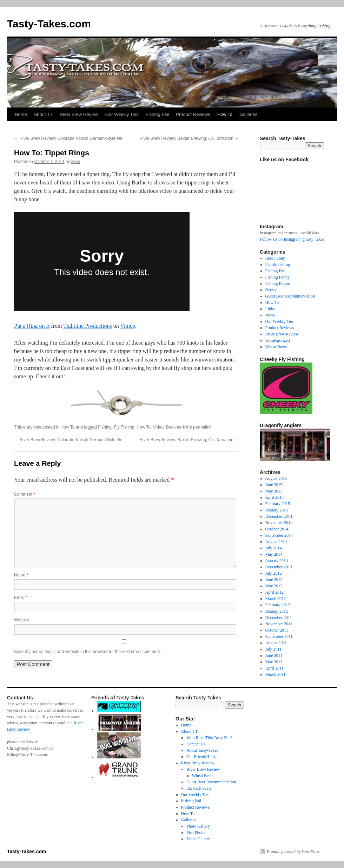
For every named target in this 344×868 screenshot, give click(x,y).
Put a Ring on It (32, 326)
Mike (76, 162)
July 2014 (274, 548)
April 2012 (274, 592)
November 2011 (279, 624)
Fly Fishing (124, 427)
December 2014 (279, 516)
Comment (25, 494)
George (272, 290)
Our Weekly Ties (122, 114)
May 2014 (274, 554)
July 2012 (274, 573)
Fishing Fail (157, 114)
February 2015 (278, 504)
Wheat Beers (276, 347)
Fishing (105, 427)
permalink (202, 427)
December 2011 (279, 618)
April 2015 (274, 497)
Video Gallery (198, 839)
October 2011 (277, 630)
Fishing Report (278, 283)
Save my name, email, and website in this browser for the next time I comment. (88, 652)
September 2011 (279, 637)
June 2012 (274, 580)
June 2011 (274, 655)
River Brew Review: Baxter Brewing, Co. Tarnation (189, 138)
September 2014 (279, 535)
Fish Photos (196, 833)
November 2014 (279, 523)
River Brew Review (79, 114)
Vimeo (128, 326)
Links (270, 309)
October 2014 (277, 529)
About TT (43, 114)
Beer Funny (275, 258)
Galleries (248, 114)
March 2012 (276, 599)
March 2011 (276, 674)
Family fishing (278, 265)
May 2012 (274, 586)
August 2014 (276, 542)
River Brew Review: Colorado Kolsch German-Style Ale (68, 138)
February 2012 (278, 605)
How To (225, 114)
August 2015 (276, 478)
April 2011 (274, 668)
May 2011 (274, 662)
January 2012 (277, 611)
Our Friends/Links (202, 757)
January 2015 (277, 510)
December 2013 (279, 567)
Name (21, 575)
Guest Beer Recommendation (290, 296)
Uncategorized (278, 340)
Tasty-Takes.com (49, 24)
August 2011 (276, 643)
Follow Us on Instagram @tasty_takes (292, 239)
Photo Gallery (198, 826)
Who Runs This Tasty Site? (209, 738)
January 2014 (277, 561)
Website (22, 620)
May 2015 (274, 491)
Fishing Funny (278, 277)
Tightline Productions (88, 326)
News (270, 315)
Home (21, 114)
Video (158, 427)
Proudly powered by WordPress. (294, 851)
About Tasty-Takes (202, 750)
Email (21, 598)
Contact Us (196, 744)
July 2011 (274, 649)
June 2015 (274, 485)
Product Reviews (193, 114)
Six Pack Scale (199, 788)
